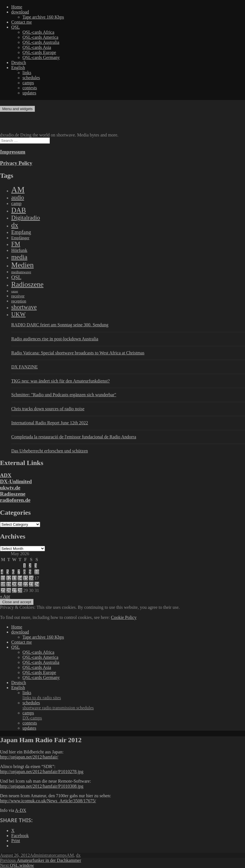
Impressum (13, 152)
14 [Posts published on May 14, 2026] (20, 578)
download (20, 12)
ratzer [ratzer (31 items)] (15, 291)
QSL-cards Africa (38, 32)
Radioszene (13, 494)
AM (70, 855)
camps (28, 83)
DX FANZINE (24, 367)
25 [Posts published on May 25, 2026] (3, 590)
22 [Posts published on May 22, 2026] (26, 584)
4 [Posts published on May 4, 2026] (2, 572)
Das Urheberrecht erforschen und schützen (50, 451)
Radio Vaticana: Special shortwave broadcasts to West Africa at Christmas (78, 353)
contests (30, 88)
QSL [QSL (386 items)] (16, 277)
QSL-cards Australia (41, 42)
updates (29, 93)
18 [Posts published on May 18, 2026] (3, 584)
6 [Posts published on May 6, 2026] (13, 572)
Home (17, 7)
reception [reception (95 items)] (19, 301)
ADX (6, 475)
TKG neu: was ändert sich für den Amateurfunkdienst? (61, 381)
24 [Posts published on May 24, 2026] (37, 584)
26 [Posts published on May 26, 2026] (9, 590)
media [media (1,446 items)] (19, 257)
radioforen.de (15, 500)
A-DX (21, 810)
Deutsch (19, 62)
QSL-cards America (40, 37)
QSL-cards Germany (41, 57)
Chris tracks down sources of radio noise (48, 409)
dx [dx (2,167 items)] (15, 225)
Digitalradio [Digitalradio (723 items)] (26, 218)
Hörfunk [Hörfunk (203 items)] (19, 250)
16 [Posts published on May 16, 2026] (31, 578)
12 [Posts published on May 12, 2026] (9, 578)
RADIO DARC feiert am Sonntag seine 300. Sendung (60, 325)
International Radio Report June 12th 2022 (50, 423)
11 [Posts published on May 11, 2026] (3, 578)
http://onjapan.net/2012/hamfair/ (29, 757)
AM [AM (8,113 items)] (18, 190)
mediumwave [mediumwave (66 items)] (21, 272)
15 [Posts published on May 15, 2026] (26, 578)
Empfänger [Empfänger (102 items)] (20, 238)
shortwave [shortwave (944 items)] (24, 307)
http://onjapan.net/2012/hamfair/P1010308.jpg (42, 786)
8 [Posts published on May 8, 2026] (24, 572)
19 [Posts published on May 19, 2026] (9, 584)
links (27, 73)
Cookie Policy (124, 617)
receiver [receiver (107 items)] (18, 296)
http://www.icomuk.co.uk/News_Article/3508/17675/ (48, 801)
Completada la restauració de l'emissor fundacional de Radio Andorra (74, 437)
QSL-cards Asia (37, 47)
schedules (31, 78)
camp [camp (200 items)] (16, 203)
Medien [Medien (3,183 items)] (22, 265)
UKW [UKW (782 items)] (18, 314)
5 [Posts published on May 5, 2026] (8, 572)
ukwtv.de (10, 488)
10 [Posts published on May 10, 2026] (37, 572)
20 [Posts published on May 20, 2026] (14, 584)
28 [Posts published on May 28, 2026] (20, 590)
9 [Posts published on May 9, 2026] (30, 572)
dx (78, 855)
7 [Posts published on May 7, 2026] (19, 572)
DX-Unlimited (16, 481)
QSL (15, 27)
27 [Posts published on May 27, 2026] (14, 590)
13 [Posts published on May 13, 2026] (14, 578)
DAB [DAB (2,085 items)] (19, 210)
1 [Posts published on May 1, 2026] (24, 566)
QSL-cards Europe (39, 52)
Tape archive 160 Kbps (43, 17)
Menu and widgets (17, 109)
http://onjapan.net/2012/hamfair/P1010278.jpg (42, 772)
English (18, 68)
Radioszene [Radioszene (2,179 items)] (27, 284)
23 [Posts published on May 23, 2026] (31, 584)
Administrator (42, 855)
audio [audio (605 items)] (18, 197)
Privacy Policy (16, 163)
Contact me (21, 22)
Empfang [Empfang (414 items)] (21, 232)
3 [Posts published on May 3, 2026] (36, 566)
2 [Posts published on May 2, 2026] (30, 566)
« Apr (5, 596)
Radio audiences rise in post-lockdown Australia (55, 339)
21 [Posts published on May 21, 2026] (20, 584)
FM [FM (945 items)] (16, 244)
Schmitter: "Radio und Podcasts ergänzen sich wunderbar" (64, 395)
